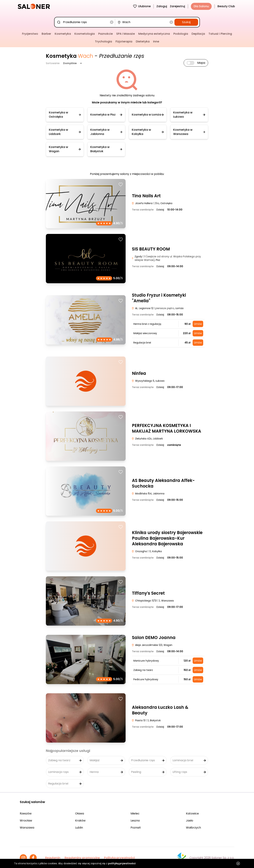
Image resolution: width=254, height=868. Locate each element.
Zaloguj (162, 6)
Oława (80, 813)
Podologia (181, 34)
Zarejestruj (177, 6)
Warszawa (27, 828)
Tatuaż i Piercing (220, 34)
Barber (46, 34)
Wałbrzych (193, 828)
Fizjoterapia (124, 41)
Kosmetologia (85, 34)
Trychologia (103, 41)
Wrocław (26, 821)
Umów (198, 324)
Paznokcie (105, 34)
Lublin (79, 828)
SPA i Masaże (126, 34)
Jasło (190, 821)
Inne (156, 41)
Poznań (136, 828)
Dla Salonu (201, 6)
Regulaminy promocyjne (82, 858)
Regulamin (53, 858)
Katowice (192, 813)
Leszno (135, 821)
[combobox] (85, 22)
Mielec (135, 813)
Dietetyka (143, 41)
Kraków (80, 821)
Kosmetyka (63, 34)
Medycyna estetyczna (154, 34)
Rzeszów (26, 813)
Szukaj (186, 22)
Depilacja (198, 34)
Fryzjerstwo (30, 34)
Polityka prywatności (119, 858)
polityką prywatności (122, 863)
